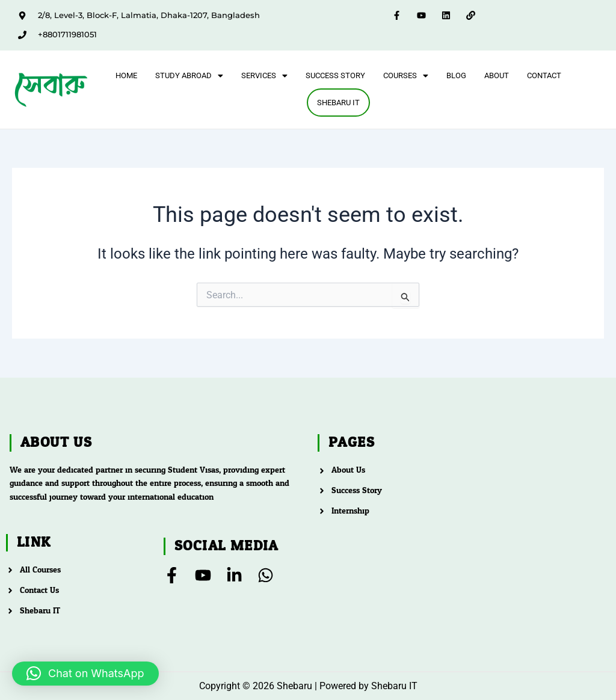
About (497, 75)
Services (264, 75)
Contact (544, 75)
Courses (406, 75)
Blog (456, 75)
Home (126, 75)
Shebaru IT (338, 103)
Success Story (335, 75)
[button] (189, 75)
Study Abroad (189, 75)
